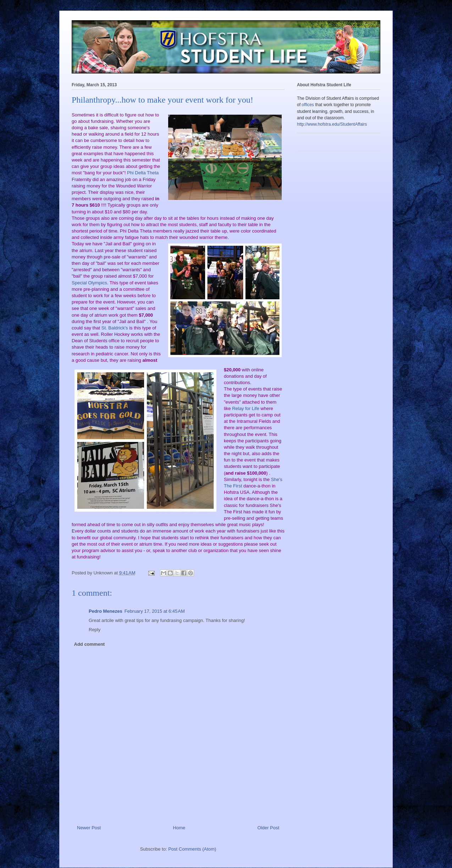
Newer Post (89, 828)
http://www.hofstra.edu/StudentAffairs (332, 124)
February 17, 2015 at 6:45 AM (155, 611)
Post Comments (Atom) (192, 849)
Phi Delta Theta (142, 173)
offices (308, 105)
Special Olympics (89, 283)
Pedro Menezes (106, 611)
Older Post (268, 828)
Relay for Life (246, 408)
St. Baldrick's (115, 328)
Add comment (90, 644)
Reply (95, 630)
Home (179, 828)
